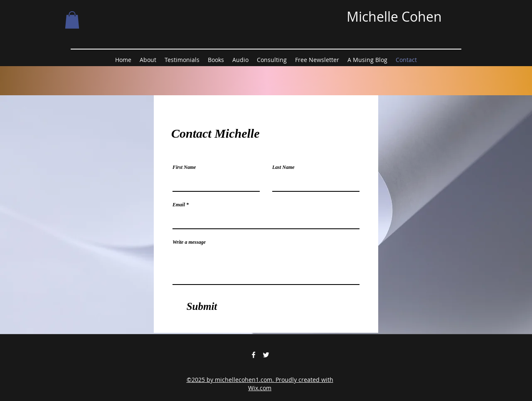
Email (179, 205)
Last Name (283, 167)
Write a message (189, 242)
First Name (184, 167)
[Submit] (202, 307)
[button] (72, 20)
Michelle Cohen (394, 16)
